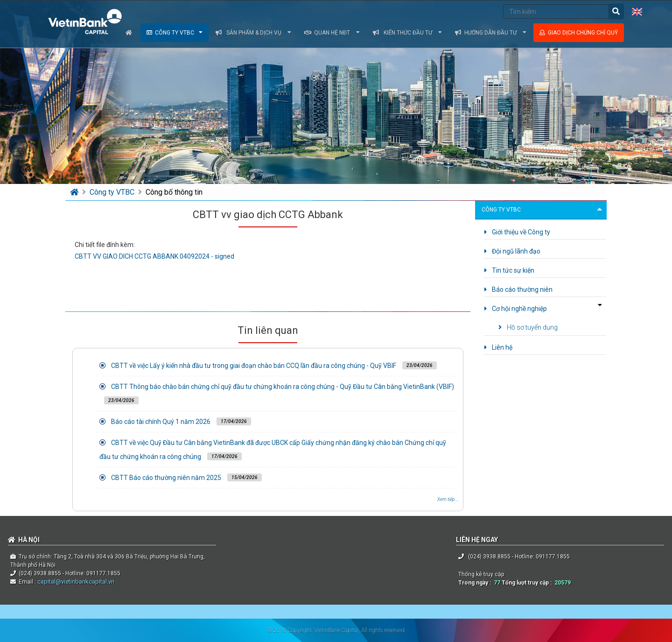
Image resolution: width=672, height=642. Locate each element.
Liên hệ (498, 347)
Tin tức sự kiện (509, 270)
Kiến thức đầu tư (407, 33)
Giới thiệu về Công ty (517, 232)
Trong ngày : (476, 583)
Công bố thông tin (174, 192)
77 (497, 583)
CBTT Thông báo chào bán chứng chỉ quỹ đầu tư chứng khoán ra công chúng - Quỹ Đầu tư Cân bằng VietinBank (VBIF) (283, 387)
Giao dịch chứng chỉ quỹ (579, 33)
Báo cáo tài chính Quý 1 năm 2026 (161, 422)
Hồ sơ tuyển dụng (528, 327)
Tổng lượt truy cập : (528, 583)
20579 (563, 583)
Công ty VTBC (175, 33)
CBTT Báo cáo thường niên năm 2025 (166, 478)
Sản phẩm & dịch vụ (253, 33)
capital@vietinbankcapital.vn (75, 582)
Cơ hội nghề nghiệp (516, 309)
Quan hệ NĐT (332, 33)
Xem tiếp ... (448, 499)
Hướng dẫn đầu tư (491, 33)
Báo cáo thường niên (518, 289)
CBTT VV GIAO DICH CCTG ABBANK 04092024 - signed (154, 256)
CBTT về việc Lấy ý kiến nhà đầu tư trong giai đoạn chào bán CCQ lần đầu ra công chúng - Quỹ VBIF (254, 366)
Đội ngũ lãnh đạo (512, 251)
